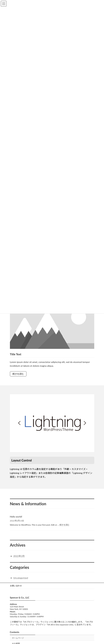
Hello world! (16, 517)
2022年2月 (19, 556)
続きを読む (18, 374)
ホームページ (18, 638)
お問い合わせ (16, 586)
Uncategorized (21, 578)
